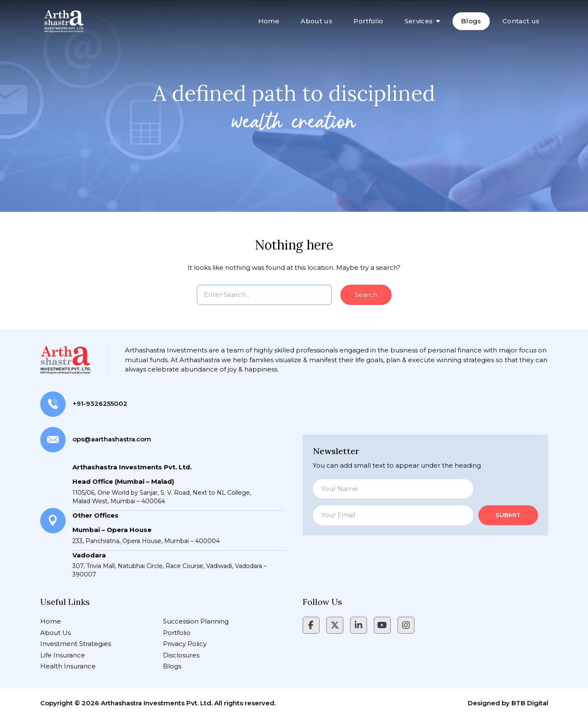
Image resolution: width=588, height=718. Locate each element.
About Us (55, 633)
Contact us (521, 21)
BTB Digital (530, 703)
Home (269, 21)
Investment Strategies (76, 644)
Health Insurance (68, 666)
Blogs (471, 21)
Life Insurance (63, 655)
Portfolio (368, 21)
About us (316, 21)
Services (419, 21)
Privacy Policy (185, 644)
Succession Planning (196, 621)
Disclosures (181, 655)
